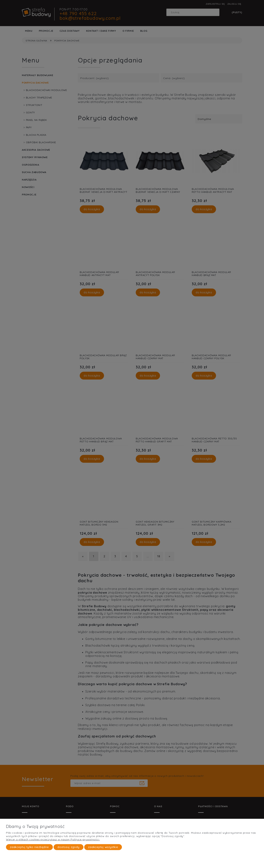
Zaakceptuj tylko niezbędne (29, 847)
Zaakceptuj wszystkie (103, 847)
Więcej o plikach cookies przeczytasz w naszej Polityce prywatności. (53, 839)
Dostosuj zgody (69, 847)
